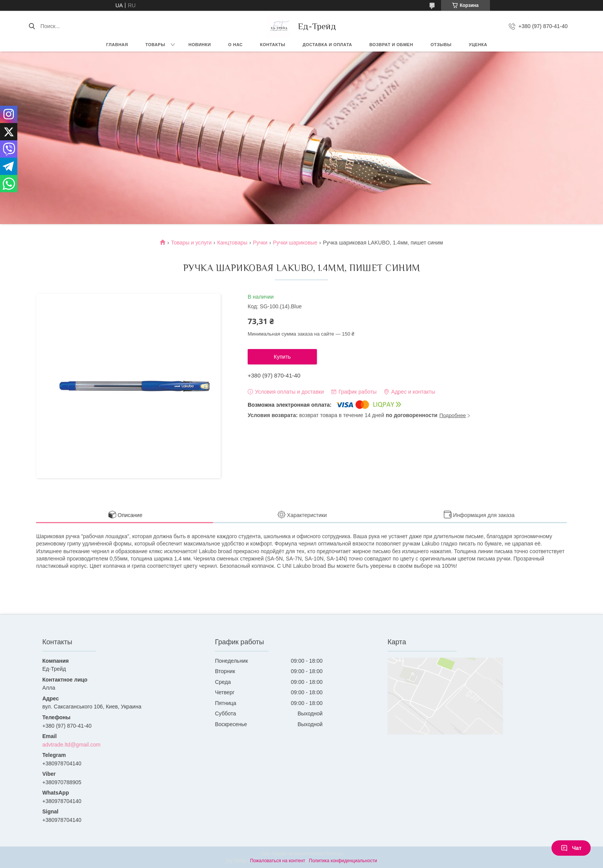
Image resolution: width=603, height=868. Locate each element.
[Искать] (32, 26)
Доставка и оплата (327, 45)
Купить (282, 357)
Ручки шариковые (295, 243)
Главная (117, 45)
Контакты (273, 45)
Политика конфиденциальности (343, 861)
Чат (571, 848)
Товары (155, 45)
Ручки (260, 243)
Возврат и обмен (391, 45)
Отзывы (441, 45)
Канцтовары (232, 243)
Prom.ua (334, 854)
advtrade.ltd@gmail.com (71, 745)
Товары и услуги (192, 243)
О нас (235, 45)
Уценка (478, 45)
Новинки (200, 45)
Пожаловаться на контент (277, 861)
